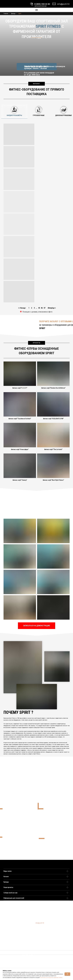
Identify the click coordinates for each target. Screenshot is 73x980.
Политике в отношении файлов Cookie (51, 978)
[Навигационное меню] (37, 10)
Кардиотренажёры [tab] (14, 115)
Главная (6, 14)
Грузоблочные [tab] (39, 115)
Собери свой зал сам (10, 893)
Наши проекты (8, 887)
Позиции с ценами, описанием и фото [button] (37, 312)
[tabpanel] (36, 212)
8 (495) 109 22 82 (40, 922)
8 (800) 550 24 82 (42, 923)
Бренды (13, 14)
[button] (37, 626)
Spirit (20, 14)
